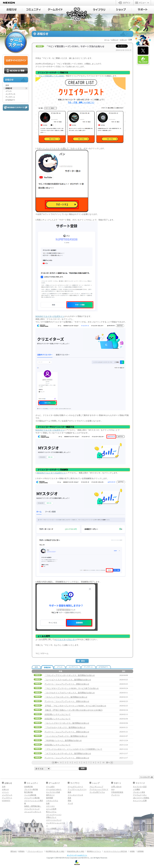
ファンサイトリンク (32, 809)
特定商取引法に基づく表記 (55, 851)
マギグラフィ (51, 837)
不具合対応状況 (117, 792)
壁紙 (69, 801)
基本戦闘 (50, 798)
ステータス (50, 806)
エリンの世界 (51, 809)
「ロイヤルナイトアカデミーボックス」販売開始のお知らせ (70, 693)
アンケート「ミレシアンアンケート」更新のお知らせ (67, 684)
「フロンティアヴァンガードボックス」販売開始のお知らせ (70, 675)
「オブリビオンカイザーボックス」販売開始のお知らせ (68, 754)
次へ (108, 763)
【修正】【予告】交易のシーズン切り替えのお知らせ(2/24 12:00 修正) (74, 710)
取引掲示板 (29, 792)
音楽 (69, 798)
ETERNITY (6, 801)
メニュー (142, 3)
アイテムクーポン (140, 795)
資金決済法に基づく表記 (76, 851)
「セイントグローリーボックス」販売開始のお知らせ (67, 723)
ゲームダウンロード (75, 787)
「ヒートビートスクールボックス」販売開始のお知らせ (68, 680)
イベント (5, 792)
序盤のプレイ (51, 817)
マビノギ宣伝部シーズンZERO (51, 76)
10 (103, 763)
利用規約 (21, 851)
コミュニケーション (54, 814)
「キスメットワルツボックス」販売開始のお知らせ (66, 697)
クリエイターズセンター (66, 639)
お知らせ (115, 40)
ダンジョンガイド (53, 834)
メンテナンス (7, 795)
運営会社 (14, 851)
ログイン (125, 3)
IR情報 (132, 851)
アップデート (7, 798)
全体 (4, 787)
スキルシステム (52, 801)
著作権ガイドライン (94, 851)
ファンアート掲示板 (32, 798)
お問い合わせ (116, 787)
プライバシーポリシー (35, 851)
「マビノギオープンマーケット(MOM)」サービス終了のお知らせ (72, 688)
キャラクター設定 (140, 787)
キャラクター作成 (53, 792)
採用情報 (140, 851)
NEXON (9, 3)
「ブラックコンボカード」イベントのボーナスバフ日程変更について (73, 749)
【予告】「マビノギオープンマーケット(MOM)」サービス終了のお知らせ (75, 706)
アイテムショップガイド (99, 789)
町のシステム (51, 812)
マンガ (70, 803)
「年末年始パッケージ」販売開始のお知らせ (63, 740)
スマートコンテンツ (54, 820)
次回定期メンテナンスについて (57, 714)
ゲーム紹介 (50, 787)
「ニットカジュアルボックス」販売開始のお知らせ (66, 736)
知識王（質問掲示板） (33, 806)
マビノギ (77, 14)
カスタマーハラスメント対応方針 (115, 851)
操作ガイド (50, 795)
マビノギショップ (96, 787)
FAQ (113, 789)
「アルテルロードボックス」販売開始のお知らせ (65, 727)
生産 (48, 803)
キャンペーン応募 (140, 801)
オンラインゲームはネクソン (77, 855)
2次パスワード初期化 (141, 798)
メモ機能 (136, 789)
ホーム (107, 40)
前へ (57, 763)
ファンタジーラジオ (75, 795)
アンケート (116, 795)
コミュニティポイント (33, 812)
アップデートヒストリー (77, 789)
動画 (69, 792)
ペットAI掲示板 (30, 795)
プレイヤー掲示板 (31, 789)
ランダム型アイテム (97, 792)
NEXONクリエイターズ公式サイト (50, 316)
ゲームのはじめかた (54, 789)
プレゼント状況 (139, 792)
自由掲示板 (29, 787)
